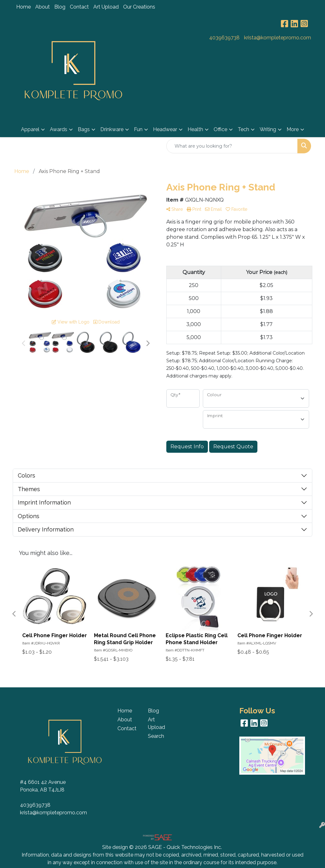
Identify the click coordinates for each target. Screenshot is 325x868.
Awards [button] (59, 129)
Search (156, 736)
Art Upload (106, 7)
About (43, 7)
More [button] (293, 129)
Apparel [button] (30, 129)
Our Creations (139, 7)
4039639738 (224, 38)
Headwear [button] (165, 129)
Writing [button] (268, 129)
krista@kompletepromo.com (278, 38)
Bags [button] (84, 129)
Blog (60, 7)
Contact (79, 7)
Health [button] (195, 129)
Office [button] (220, 129)
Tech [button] (243, 129)
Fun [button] (138, 129)
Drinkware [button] (112, 129)
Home (23, 7)
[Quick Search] (232, 146)
